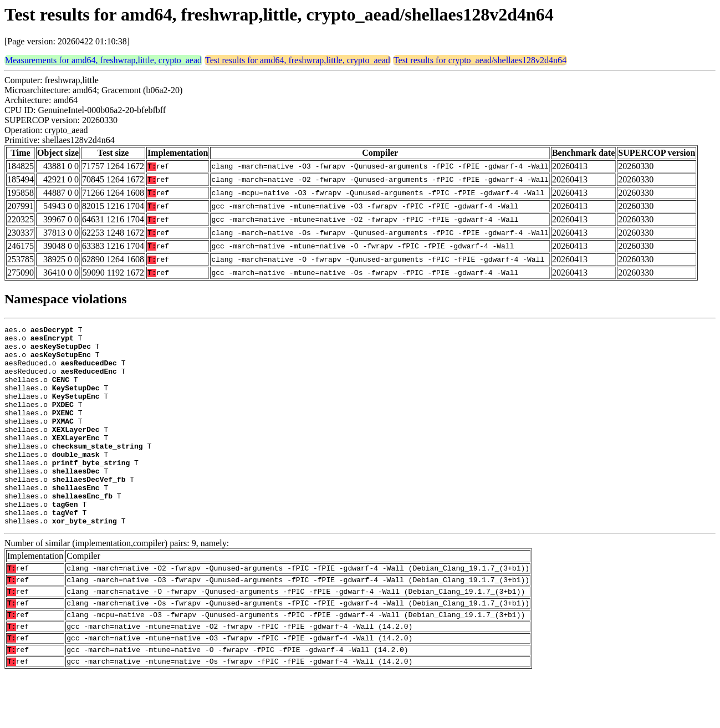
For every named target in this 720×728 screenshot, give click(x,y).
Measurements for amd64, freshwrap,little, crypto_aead (103, 60)
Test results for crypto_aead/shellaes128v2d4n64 (480, 60)
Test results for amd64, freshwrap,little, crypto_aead (298, 60)
